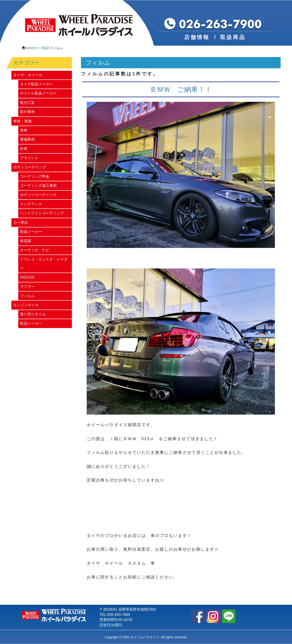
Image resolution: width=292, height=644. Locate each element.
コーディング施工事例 (38, 185)
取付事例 (27, 112)
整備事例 (27, 139)
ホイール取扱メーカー (38, 93)
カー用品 (42, 48)
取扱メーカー (31, 232)
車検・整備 (22, 121)
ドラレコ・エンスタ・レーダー (44, 264)
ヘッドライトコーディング (42, 213)
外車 (24, 149)
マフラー (27, 287)
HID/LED (27, 277)
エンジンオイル (26, 305)
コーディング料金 (35, 176)
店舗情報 (197, 37)
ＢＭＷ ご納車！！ (181, 89)
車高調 (26, 241)
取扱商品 (233, 37)
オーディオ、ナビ (35, 250)
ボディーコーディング (38, 195)
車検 (24, 130)
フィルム (27, 296)
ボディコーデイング (30, 167)
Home (29, 48)
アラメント (29, 158)
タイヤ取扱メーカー (36, 84)
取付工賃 (27, 103)
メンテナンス (31, 204)
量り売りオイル (33, 314)
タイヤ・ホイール (28, 75)
